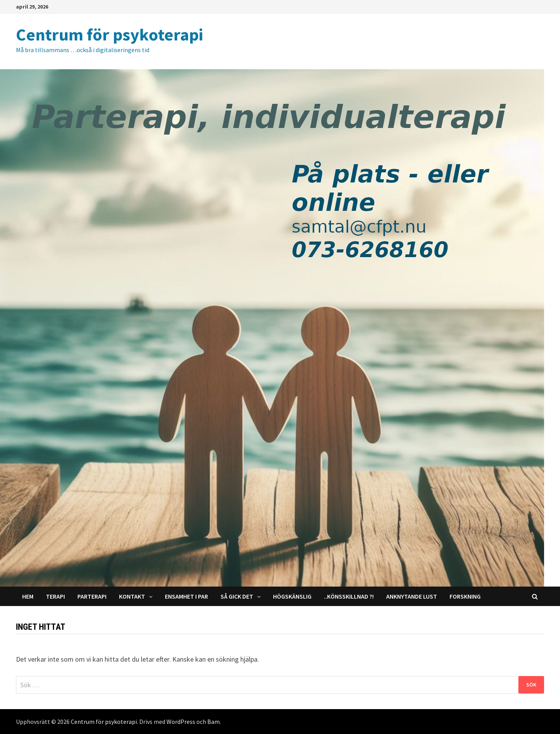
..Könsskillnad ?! (349, 596)
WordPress (181, 722)
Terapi (55, 596)
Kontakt (132, 596)
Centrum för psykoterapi (109, 34)
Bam (213, 722)
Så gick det (237, 596)
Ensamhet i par (186, 596)
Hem (28, 596)
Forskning (465, 596)
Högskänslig (292, 596)
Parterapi (92, 596)
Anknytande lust (412, 596)
